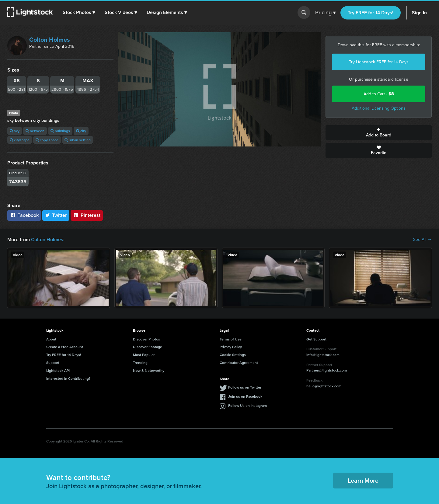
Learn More (363, 480)
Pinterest (87, 215)
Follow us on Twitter (245, 387)
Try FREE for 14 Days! (371, 13)
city (81, 131)
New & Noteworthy (149, 370)
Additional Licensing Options (379, 108)
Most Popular (144, 355)
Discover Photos (146, 339)
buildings (60, 131)
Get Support (316, 339)
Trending (140, 363)
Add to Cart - (379, 94)
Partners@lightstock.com (327, 370)
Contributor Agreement (239, 363)
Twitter (56, 215)
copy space (47, 140)
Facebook (24, 215)
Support (53, 363)
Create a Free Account (65, 347)
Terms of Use (231, 339)
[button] (79, 12)
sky (15, 131)
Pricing (325, 13)
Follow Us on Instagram (247, 405)
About (51, 339)
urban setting (78, 140)
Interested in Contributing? (68, 378)
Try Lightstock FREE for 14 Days (379, 62)
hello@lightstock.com (324, 386)
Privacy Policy (231, 347)
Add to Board (379, 133)
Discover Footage (148, 347)
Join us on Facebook (245, 396)
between (35, 131)
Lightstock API (58, 370)
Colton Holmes (50, 40)
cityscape (20, 140)
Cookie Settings (233, 355)
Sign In (419, 13)
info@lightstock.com (323, 355)
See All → (422, 240)
